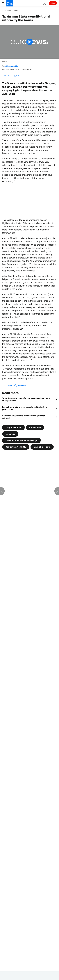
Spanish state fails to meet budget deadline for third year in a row (25, 408)
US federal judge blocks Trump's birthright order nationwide (23, 417)
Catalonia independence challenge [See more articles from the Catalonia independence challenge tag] (21, 440)
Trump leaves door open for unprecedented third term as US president (26, 399)
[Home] (3, 10)
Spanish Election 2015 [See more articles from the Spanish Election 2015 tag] (16, 447)
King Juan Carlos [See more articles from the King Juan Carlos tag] (13, 427)
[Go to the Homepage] (10, 3)
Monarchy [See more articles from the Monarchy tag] (10, 434)
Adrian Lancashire (11, 66)
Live (53, 3)
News (9, 11)
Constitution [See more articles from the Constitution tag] (35, 427)
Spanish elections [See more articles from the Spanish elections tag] (42, 447)
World (16, 11)
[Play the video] (29, 42)
